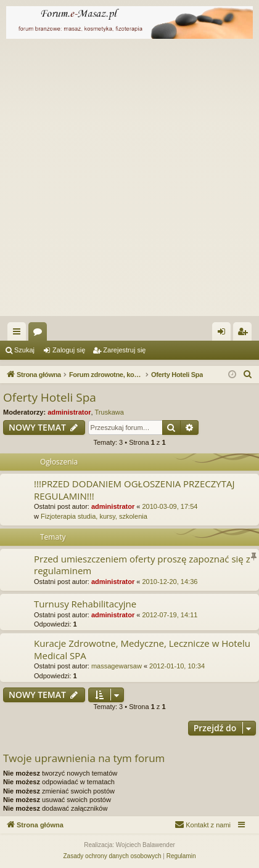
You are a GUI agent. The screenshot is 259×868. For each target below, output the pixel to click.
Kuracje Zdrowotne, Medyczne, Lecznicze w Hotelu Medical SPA (142, 649)
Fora (40, 334)
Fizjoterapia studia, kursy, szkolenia (94, 516)
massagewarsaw (117, 666)
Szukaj (24, 350)
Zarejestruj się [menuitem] (245, 334)
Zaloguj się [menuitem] (224, 334)
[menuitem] (248, 375)
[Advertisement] (129, 180)
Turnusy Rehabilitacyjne (85, 604)
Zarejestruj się (124, 350)
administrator (69, 412)
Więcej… (19, 334)
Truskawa (109, 412)
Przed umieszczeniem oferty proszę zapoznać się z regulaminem (142, 565)
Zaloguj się (69, 350)
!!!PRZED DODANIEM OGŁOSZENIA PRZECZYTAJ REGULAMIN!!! (134, 489)
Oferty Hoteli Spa (50, 397)
